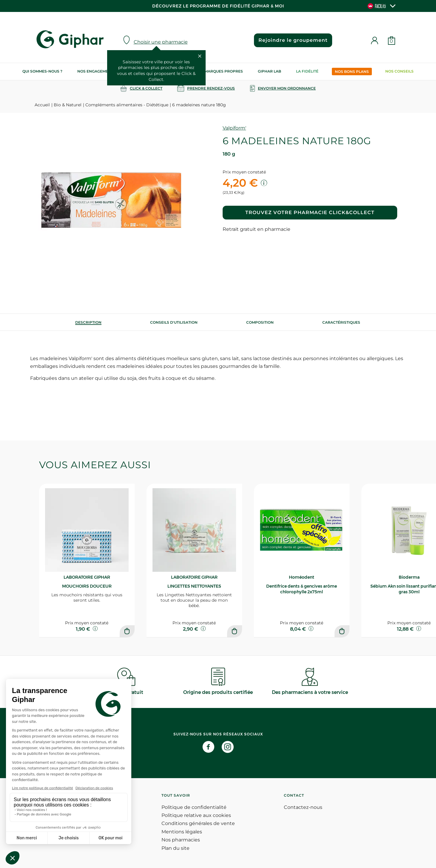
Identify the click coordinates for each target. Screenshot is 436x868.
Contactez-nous (303, 807)
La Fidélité (307, 71)
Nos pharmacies (181, 840)
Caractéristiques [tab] (341, 322)
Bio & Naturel (68, 105)
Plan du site (175, 848)
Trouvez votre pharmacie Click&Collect (310, 212)
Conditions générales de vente (198, 823)
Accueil (42, 105)
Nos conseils (399, 71)
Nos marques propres (219, 71)
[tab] (88, 322)
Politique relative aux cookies (196, 815)
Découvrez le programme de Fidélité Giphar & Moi (218, 6)
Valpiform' (234, 128)
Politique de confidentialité (194, 807)
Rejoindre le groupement (293, 40)
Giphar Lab (269, 71)
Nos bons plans (352, 72)
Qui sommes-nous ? (42, 71)
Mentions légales (182, 832)
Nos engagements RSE (101, 71)
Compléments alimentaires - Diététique (127, 105)
